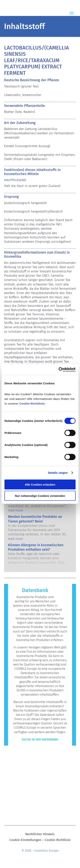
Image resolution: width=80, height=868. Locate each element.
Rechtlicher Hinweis (40, 834)
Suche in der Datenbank (40, 739)
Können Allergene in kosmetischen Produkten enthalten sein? (36, 547)
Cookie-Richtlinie (32, 403)
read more (15, 510)
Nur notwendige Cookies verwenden (40, 496)
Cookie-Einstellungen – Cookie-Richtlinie (40, 840)
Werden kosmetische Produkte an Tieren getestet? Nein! (35, 519)
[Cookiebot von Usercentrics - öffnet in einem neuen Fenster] (59, 370)
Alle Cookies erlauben (40, 484)
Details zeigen (58, 473)
